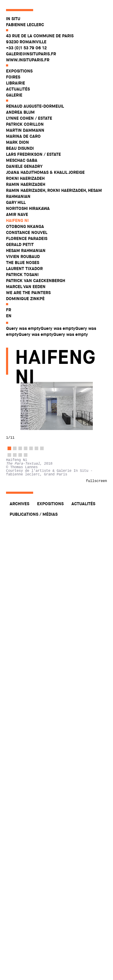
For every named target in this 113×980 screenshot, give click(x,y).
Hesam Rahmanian (26, 250)
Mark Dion (17, 142)
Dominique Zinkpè (25, 299)
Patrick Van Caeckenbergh (36, 281)
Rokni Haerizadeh (25, 178)
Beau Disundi (20, 148)
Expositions (19, 71)
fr (9, 310)
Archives (19, 504)
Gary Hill (16, 202)
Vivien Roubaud (23, 257)
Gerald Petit (20, 244)
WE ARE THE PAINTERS (28, 293)
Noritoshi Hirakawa (28, 208)
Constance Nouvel (27, 232)
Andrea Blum (20, 112)
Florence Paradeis (27, 238)
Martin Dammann (25, 130)
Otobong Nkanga (25, 226)
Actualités (18, 89)
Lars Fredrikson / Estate (33, 154)
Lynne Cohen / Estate (29, 118)
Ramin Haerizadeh (26, 184)
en (9, 316)
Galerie (14, 95)
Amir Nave (17, 214)
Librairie (16, 83)
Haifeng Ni (17, 220)
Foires (13, 77)
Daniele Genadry (24, 166)
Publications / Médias (34, 514)
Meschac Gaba (22, 160)
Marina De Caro (23, 136)
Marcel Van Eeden (26, 287)
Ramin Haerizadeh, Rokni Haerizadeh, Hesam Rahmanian (54, 193)
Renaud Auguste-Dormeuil (35, 106)
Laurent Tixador (24, 269)
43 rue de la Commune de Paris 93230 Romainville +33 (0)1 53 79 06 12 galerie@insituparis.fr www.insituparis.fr (40, 48)
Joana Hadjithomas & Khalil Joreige (45, 172)
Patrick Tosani (22, 275)
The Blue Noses (23, 263)
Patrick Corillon (25, 124)
